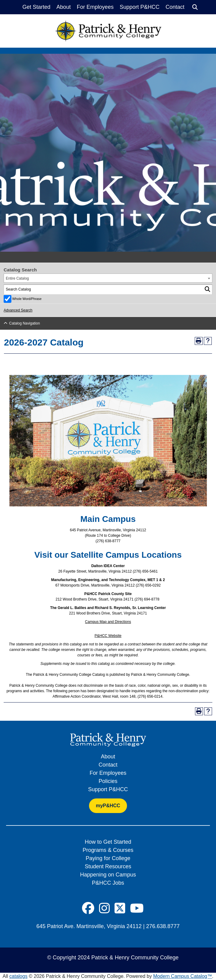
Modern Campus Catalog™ (183, 976)
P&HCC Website (108, 636)
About (64, 7)
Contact (175, 7)
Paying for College (108, 858)
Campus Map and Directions (108, 622)
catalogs (19, 976)
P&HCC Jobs (108, 883)
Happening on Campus (108, 875)
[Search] (195, 7)
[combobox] (108, 278)
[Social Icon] (88, 908)
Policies (108, 781)
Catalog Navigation (24, 323)
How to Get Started (108, 842)
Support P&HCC (140, 7)
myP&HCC (108, 806)
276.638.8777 (163, 926)
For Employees (95, 7)
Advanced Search (18, 310)
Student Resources (108, 866)
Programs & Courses (108, 850)
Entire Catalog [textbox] (17, 278)
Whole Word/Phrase (27, 299)
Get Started (36, 7)
